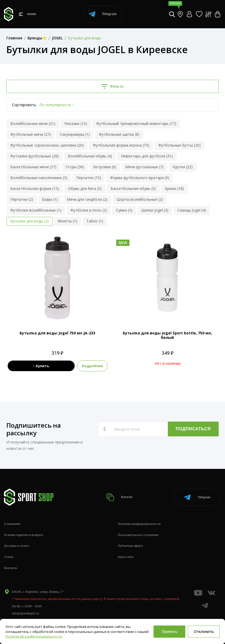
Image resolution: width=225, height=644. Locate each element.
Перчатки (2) (22, 199)
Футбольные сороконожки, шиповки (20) (47, 145)
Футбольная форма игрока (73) (121, 145)
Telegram (103, 14)
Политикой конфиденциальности (33, 636)
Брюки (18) (174, 188)
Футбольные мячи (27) (31, 134)
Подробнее (92, 366)
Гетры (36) (75, 167)
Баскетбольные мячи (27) (33, 167)
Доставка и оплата (16, 546)
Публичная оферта (130, 546)
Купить (41, 366)
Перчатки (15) (89, 178)
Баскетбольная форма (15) (35, 188)
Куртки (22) (183, 167)
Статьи (9, 557)
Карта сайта (126, 557)
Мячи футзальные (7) (144, 167)
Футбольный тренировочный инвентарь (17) (136, 123)
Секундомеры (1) (75, 134)
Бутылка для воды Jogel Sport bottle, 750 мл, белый (167, 335)
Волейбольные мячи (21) (33, 123)
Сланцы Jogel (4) (192, 210)
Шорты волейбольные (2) (140, 199)
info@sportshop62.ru (25, 613)
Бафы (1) (50, 199)
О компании (12, 524)
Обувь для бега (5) (85, 188)
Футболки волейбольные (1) (36, 210)
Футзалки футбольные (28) (35, 156)
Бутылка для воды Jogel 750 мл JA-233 (57, 333)
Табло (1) (95, 221)
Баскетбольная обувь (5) (133, 188)
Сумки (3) (124, 210)
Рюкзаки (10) (76, 123)
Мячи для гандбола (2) (87, 199)
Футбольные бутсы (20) (179, 145)
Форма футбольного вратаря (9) (140, 178)
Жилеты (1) (67, 221)
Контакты (11, 568)
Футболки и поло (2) (89, 210)
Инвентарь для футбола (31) (147, 156)
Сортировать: (24, 105)
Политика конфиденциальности (139, 524)
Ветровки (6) (105, 167)
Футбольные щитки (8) (119, 134)
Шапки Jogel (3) (155, 210)
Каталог (120, 497)
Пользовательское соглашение (138, 535)
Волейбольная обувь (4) (90, 156)
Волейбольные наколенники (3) (39, 178)
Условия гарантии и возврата (23, 535)
